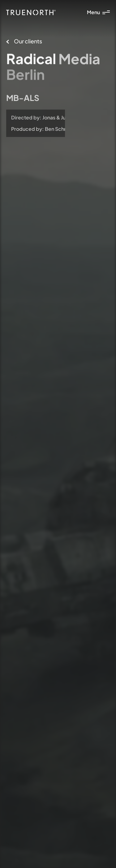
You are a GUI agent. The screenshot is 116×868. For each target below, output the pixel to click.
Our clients (24, 41)
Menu (98, 12)
